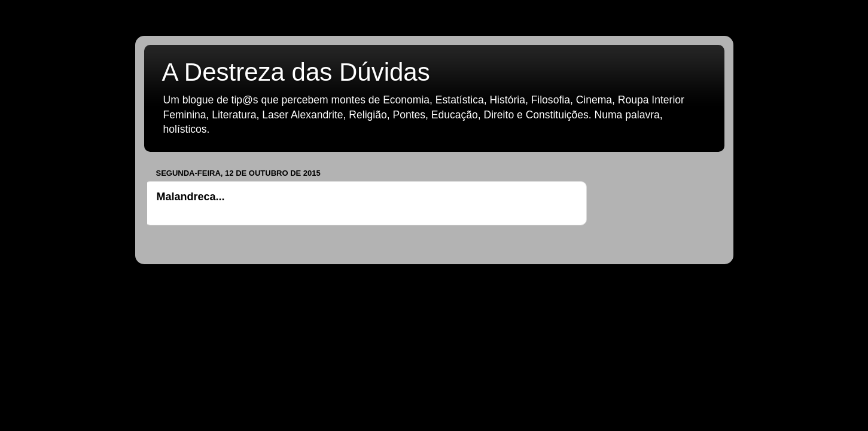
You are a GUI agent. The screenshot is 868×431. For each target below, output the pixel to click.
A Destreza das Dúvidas (296, 72)
